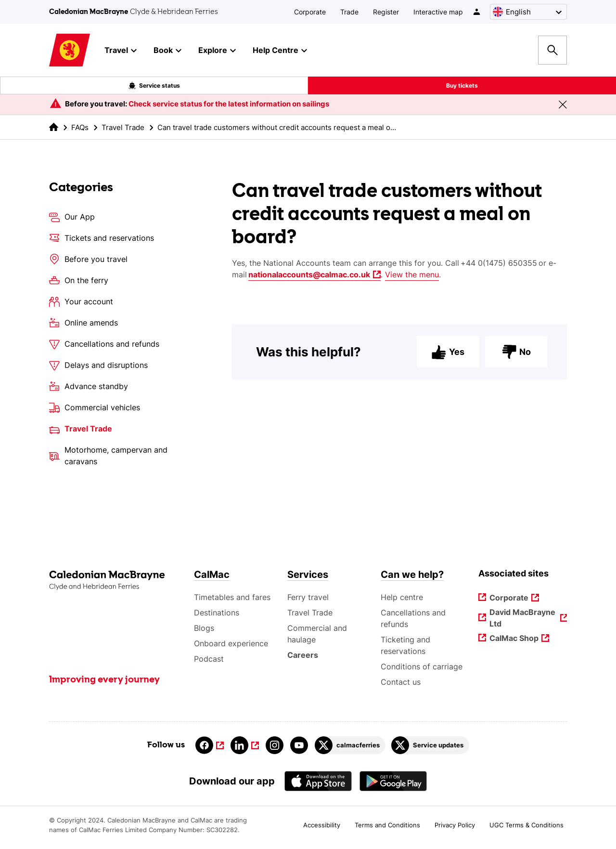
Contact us (401, 682)
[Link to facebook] (210, 745)
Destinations (217, 613)
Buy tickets (462, 85)
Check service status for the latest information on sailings (229, 104)
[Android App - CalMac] (393, 781)
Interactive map (438, 12)
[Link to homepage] (70, 50)
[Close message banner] (563, 104)
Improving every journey (104, 680)
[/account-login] (477, 12)
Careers (303, 655)
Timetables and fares (232, 597)
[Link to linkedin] (245, 745)
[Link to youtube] (299, 745)
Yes (448, 357)
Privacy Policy (455, 825)
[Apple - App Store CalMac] (318, 781)
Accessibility (322, 825)
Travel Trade (123, 127)
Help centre (402, 597)
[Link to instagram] (275, 745)
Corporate (310, 12)
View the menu (412, 274)
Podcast (209, 659)
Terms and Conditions (387, 825)
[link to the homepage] (54, 127)
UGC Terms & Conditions (526, 825)
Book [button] (167, 51)
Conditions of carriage (422, 666)
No (516, 357)
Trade (349, 12)
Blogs (204, 628)
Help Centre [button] (280, 51)
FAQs (80, 127)
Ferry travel (308, 597)
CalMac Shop (514, 639)
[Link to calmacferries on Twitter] (350, 745)
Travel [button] (121, 51)
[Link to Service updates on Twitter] (430, 745)
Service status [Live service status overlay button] (154, 86)
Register (386, 12)
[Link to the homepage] (117, 581)
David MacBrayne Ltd (523, 618)
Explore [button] (217, 51)
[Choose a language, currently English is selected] (528, 12)
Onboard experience (231, 643)
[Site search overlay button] (552, 50)
